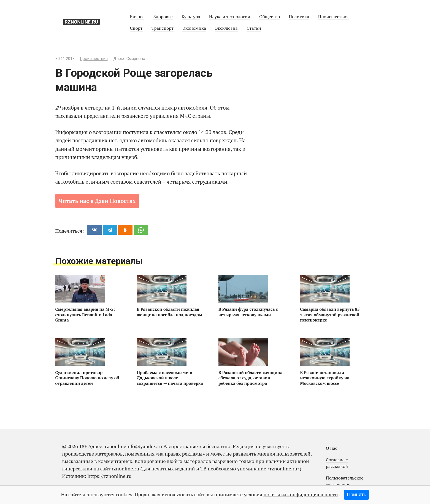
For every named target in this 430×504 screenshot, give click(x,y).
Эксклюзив (226, 28)
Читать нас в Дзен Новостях (97, 201)
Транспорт (163, 28)
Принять (356, 495)
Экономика (194, 28)
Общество (270, 17)
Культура (191, 17)
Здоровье (163, 17)
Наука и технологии (230, 17)
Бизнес (137, 17)
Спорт (136, 28)
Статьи (254, 28)
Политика (299, 17)
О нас (332, 448)
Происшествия (333, 17)
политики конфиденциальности (301, 494)
